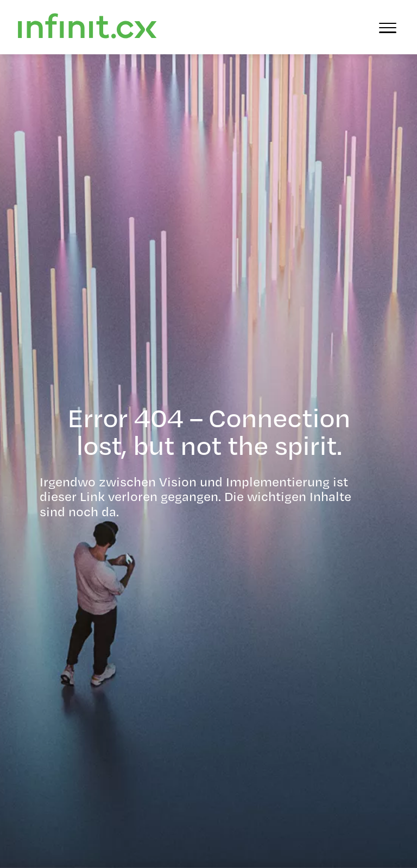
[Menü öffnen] (388, 27)
